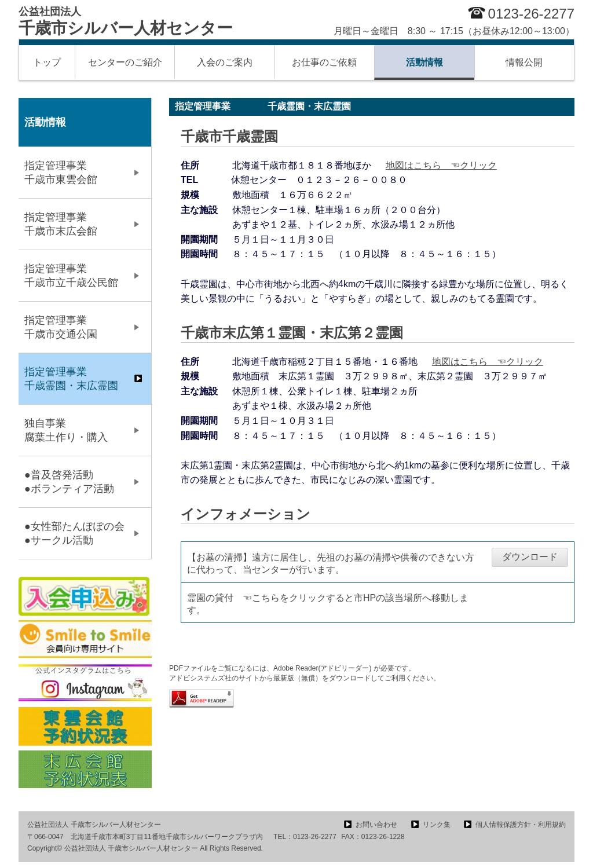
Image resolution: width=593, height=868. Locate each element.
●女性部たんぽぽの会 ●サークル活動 (80, 533)
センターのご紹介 (125, 62)
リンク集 (437, 825)
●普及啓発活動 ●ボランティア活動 (85, 482)
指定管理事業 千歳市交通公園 (76, 327)
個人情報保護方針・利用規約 (521, 825)
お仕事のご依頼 (324, 62)
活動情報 (424, 62)
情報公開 (524, 62)
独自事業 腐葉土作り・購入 (76, 430)
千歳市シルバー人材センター (126, 21)
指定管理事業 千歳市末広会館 (76, 224)
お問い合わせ (376, 825)
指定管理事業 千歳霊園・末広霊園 (76, 379)
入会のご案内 (225, 62)
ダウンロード (530, 557)
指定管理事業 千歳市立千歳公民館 (76, 276)
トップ (47, 62)
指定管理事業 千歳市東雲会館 (76, 173)
